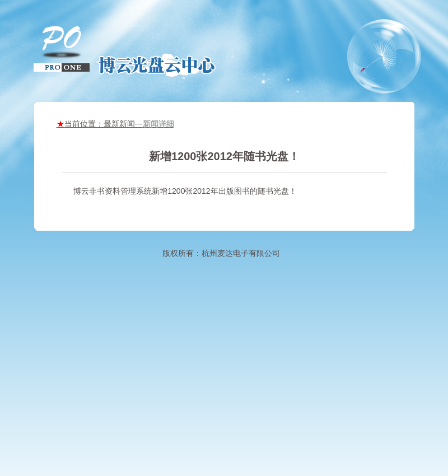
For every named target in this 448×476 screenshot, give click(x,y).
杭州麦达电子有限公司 (241, 253)
